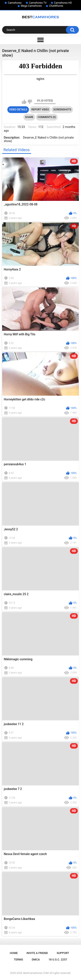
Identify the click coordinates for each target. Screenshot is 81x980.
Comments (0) (47, 117)
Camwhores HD (63, 3)
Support (63, 953)
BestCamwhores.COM (36, 973)
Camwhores (15, 3)
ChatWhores (56, 6)
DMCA (36, 960)
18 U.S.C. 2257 (58, 960)
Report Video (40, 110)
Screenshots (62, 110)
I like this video (24, 102)
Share (29, 117)
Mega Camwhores (31, 6)
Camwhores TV (38, 3)
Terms (18, 960)
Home (14, 953)
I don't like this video (30, 102)
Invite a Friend (37, 953)
